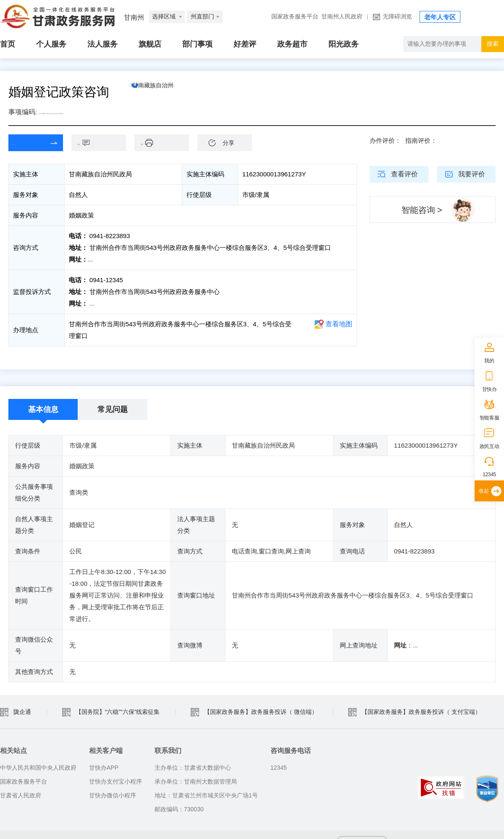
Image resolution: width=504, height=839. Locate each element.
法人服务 (102, 44)
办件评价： (385, 140)
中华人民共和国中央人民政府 (38, 768)
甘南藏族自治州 (169, 92)
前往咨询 (100, 259)
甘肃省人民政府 (21, 795)
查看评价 (404, 174)
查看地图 (339, 324)
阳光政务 (344, 44)
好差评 (245, 44)
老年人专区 (440, 17)
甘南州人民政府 (342, 17)
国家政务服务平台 (295, 17)
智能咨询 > (422, 210)
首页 (8, 44)
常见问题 (113, 409)
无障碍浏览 (397, 17)
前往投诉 (102, 303)
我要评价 (472, 174)
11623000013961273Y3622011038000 (91, 112)
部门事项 (197, 44)
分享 (228, 143)
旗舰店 (150, 44)
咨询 (103, 143)
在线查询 (29, 143)
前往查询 (425, 645)
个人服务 (51, 44)
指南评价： (421, 140)
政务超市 (292, 44)
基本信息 (43, 409)
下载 (166, 143)
